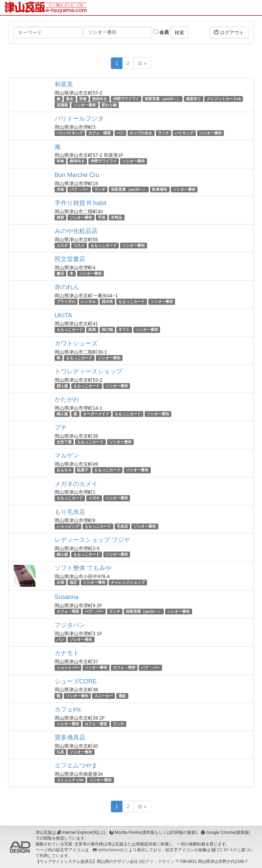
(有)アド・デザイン (157, 862)
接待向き (100, 99)
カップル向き (141, 133)
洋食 (60, 189)
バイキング (184, 133)
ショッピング (68, 526)
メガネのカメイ (76, 484)
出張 (60, 582)
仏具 (60, 752)
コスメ (79, 245)
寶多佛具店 (70, 737)
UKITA (63, 315)
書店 (60, 273)
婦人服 (62, 386)
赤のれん (67, 287)
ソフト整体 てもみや (83, 568)
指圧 (73, 582)
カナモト (67, 653)
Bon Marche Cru (77, 175)
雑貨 (60, 217)
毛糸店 (122, 526)
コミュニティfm (70, 780)
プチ (61, 428)
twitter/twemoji (110, 850)
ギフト (124, 330)
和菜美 (64, 84)
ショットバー (68, 667)
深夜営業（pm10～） (162, 99)
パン (120, 133)
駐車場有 (160, 189)
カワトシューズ (76, 343)
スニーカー (104, 696)
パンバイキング (70, 133)
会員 (161, 32)
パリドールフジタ (79, 119)
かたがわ (67, 399)
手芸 (102, 217)
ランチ (164, 133)
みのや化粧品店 (76, 231)
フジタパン (70, 625)
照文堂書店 (70, 259)
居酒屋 (62, 105)
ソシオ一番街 (85, 105)
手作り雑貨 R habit (81, 203)
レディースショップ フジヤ (92, 540)
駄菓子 (83, 470)
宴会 (70, 99)
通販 (122, 696)
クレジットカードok (224, 99)
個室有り (193, 99)
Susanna (67, 597)
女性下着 (64, 442)
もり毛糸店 (70, 512)
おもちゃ (64, 470)
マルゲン (67, 456)
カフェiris (68, 709)
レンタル (88, 301)
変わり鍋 (109, 105)
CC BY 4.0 (227, 850)
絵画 (92, 330)
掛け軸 (107, 330)
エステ (62, 245)
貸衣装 (107, 301)
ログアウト (229, 32)
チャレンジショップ (128, 582)
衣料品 (117, 217)
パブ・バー (79, 189)
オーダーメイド (96, 414)
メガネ (94, 498)
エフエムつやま (76, 765)
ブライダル (66, 301)
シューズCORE (76, 681)
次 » (142, 63)
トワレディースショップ (88, 371)
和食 (83, 99)
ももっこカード (104, 245)
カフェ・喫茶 (100, 133)
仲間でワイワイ (126, 99)
